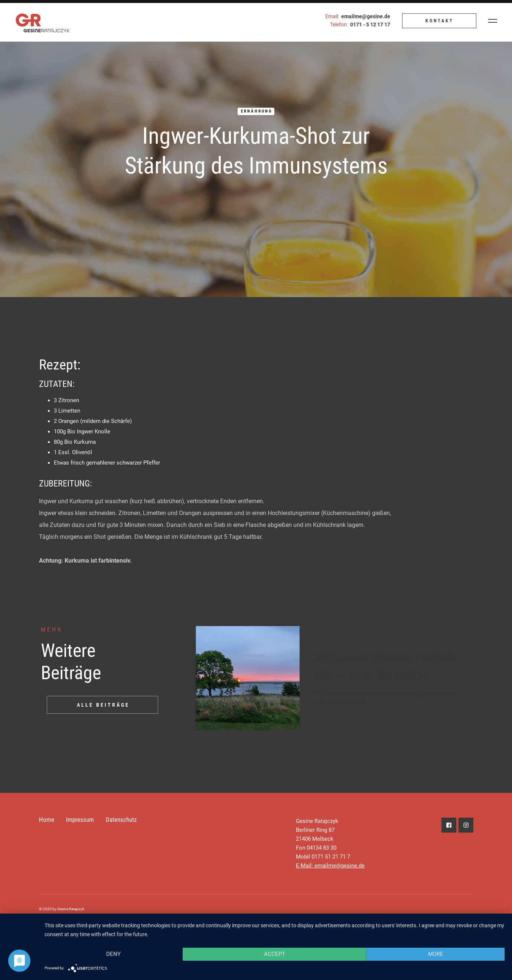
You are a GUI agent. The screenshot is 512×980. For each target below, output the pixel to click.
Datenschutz (121, 820)
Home (47, 820)
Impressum (80, 820)
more (436, 954)
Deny (113, 954)
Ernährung (257, 111)
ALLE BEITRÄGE (103, 705)
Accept (275, 954)
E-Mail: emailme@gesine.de (330, 866)
